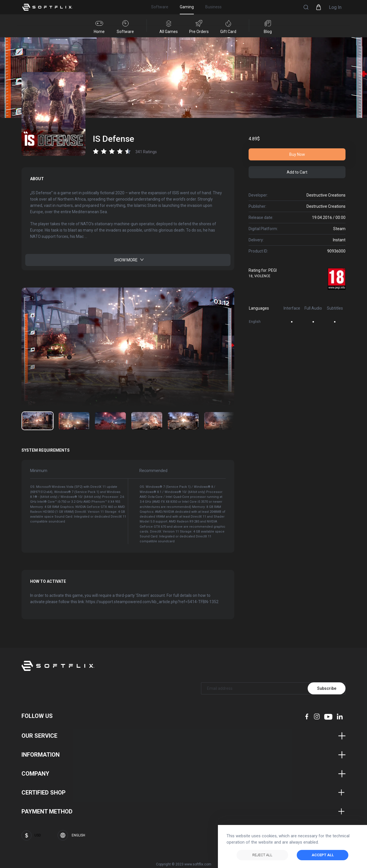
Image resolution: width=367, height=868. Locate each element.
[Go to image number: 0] (38, 421)
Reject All (262, 855)
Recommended (148, 468)
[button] (306, 7)
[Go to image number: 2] (110, 421)
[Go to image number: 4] (183, 421)
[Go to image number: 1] (74, 421)
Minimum (39, 468)
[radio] (96, 151)
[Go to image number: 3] (147, 421)
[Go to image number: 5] (220, 421)
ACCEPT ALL (323, 855)
